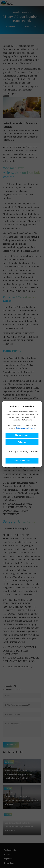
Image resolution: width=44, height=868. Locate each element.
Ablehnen (22, 442)
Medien (33, 451)
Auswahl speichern (22, 461)
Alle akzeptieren (22, 435)
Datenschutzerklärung (25, 428)
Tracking (11, 451)
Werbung (23, 451)
